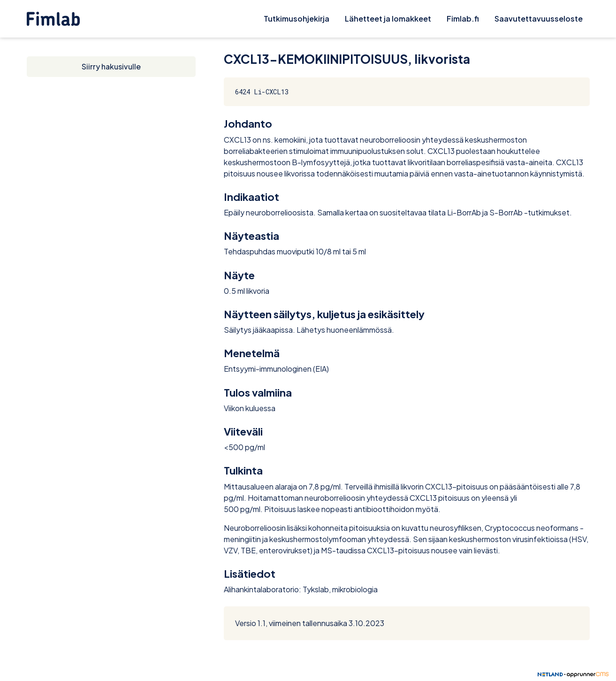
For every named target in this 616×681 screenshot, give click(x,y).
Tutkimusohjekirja (297, 19)
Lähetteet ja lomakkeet (388, 19)
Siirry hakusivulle (111, 66)
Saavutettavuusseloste (539, 19)
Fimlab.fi (463, 19)
